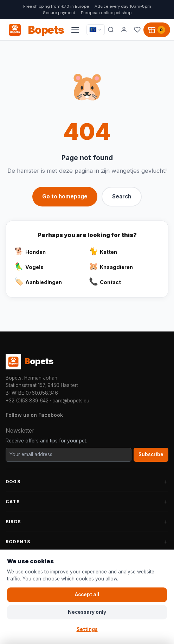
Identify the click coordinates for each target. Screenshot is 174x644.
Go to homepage (65, 196)
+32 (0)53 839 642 (27, 401)
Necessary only (87, 612)
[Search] (111, 30)
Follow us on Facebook (34, 415)
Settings (87, 629)
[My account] (124, 30)
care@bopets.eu (71, 401)
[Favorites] (137, 30)
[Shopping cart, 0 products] (157, 30)
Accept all (87, 594)
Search (122, 196)
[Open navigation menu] (75, 30)
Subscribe (151, 454)
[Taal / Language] (96, 30)
